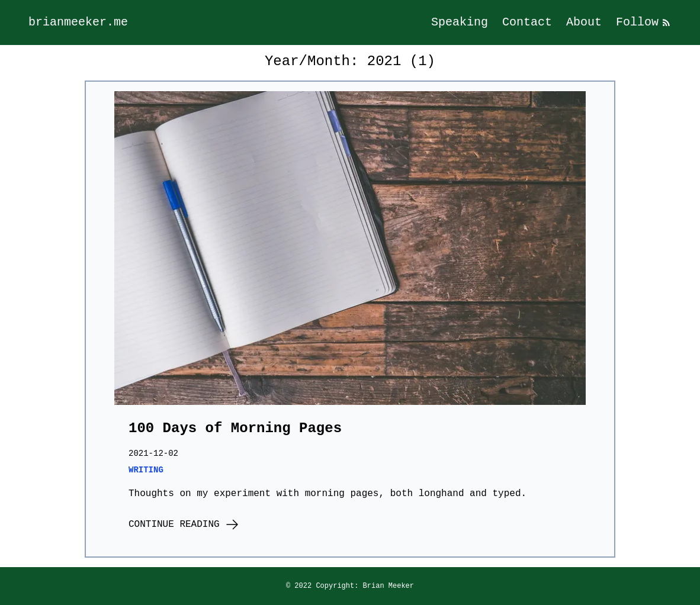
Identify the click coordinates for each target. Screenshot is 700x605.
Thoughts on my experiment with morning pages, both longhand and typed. (327, 494)
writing (146, 470)
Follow (644, 22)
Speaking (460, 22)
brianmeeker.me (78, 22)
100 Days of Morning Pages (235, 428)
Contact (527, 22)
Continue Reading (184, 524)
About (584, 22)
